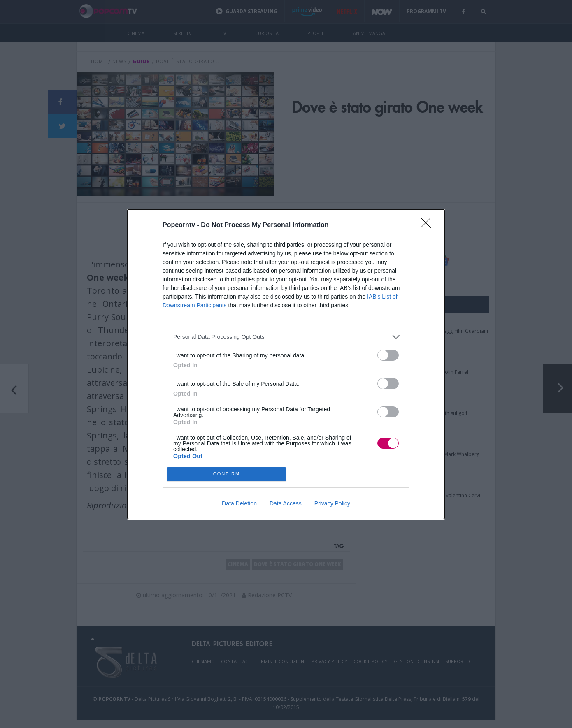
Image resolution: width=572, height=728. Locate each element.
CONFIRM (227, 474)
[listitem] (286, 337)
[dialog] (286, 364)
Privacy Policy (332, 503)
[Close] (428, 225)
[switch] (388, 355)
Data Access (286, 503)
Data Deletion (239, 503)
